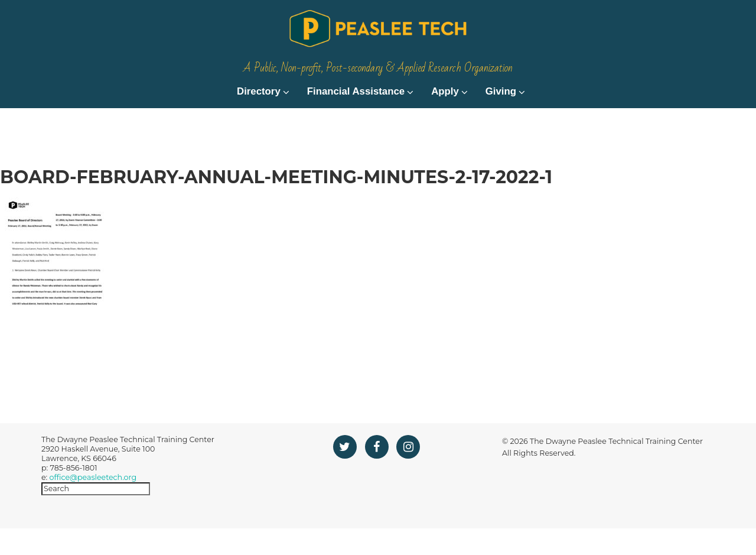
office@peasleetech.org (93, 504)
